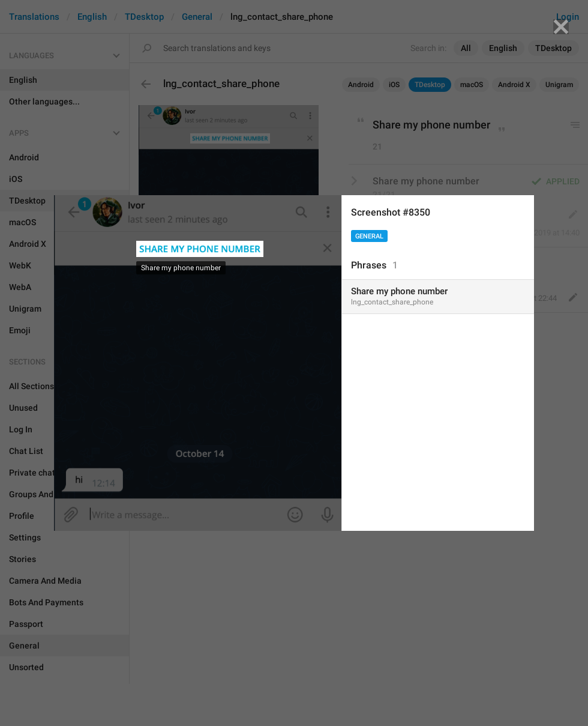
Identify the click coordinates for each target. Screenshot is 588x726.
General (369, 236)
